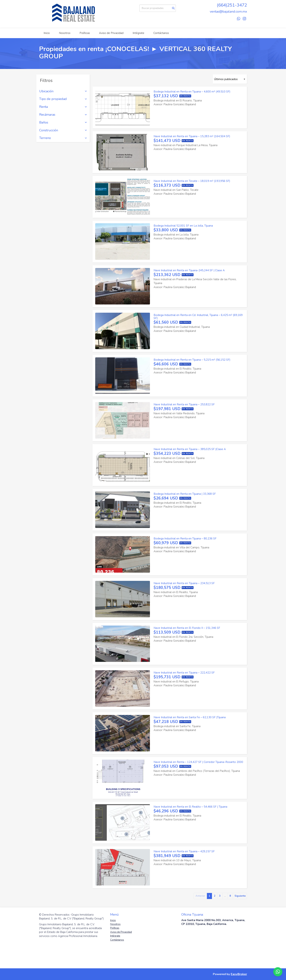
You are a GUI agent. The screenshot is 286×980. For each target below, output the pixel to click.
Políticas (85, 33)
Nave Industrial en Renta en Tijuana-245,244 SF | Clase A (189, 270)
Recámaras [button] (63, 115)
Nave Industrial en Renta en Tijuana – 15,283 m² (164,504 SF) (192, 136)
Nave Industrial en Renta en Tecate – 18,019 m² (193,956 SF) (192, 181)
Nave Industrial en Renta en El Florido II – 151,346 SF (187, 628)
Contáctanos (161, 33)
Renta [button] (63, 107)
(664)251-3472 (232, 5)
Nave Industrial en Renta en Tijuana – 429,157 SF (184, 851)
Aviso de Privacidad (111, 33)
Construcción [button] (63, 130)
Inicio (47, 33)
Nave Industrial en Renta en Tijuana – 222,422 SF (184, 673)
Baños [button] (63, 123)
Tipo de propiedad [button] (63, 99)
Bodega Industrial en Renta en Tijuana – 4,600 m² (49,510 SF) (192, 92)
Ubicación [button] (63, 91)
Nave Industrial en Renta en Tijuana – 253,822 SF (184, 404)
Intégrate (138, 33)
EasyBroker (239, 974)
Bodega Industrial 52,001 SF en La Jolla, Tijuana (183, 226)
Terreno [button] (63, 138)
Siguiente (240, 896)
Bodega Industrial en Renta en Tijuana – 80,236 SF (185, 539)
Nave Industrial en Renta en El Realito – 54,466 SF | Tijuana (190, 807)
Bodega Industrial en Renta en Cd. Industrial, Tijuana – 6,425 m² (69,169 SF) (198, 317)
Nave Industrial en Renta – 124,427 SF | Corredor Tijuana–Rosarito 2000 (198, 762)
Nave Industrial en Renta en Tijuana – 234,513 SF (184, 583)
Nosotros (65, 33)
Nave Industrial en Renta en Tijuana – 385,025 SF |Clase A (190, 449)
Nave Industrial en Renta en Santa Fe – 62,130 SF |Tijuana (190, 717)
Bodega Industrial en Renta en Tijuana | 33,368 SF (185, 494)
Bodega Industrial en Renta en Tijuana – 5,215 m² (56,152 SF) (192, 360)
